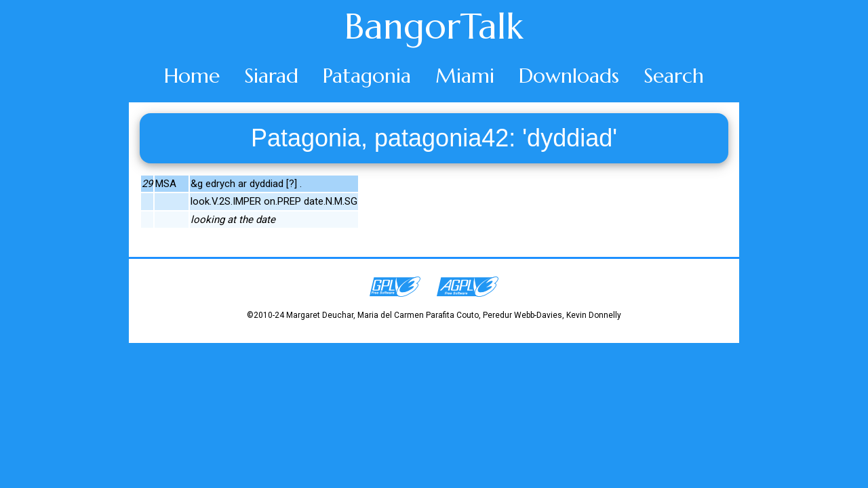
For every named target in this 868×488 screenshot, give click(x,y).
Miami (465, 76)
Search (674, 76)
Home (192, 76)
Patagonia (367, 76)
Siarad (271, 76)
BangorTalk (434, 26)
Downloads (569, 76)
